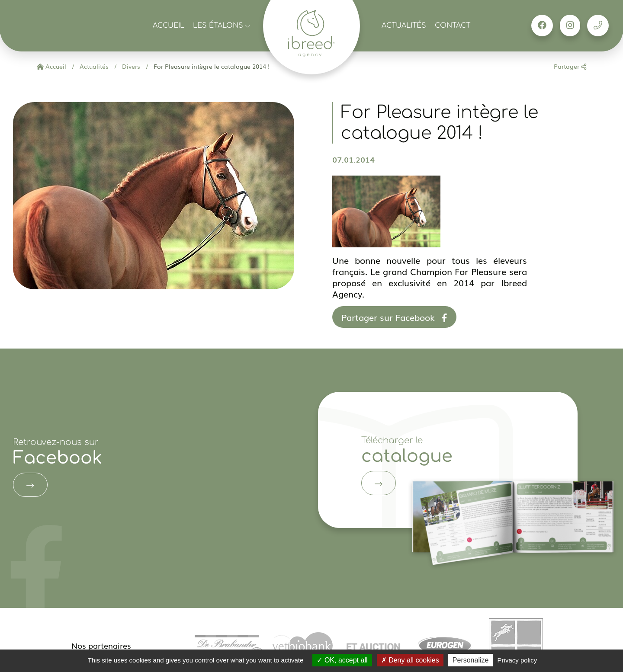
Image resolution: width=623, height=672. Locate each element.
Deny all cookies (410, 660)
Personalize (471, 660)
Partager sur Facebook (394, 317)
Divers (130, 66)
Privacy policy (517, 660)
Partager (570, 66)
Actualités (404, 26)
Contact (453, 26)
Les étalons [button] (222, 26)
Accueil (169, 26)
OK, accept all (342, 660)
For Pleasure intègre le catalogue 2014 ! (211, 66)
